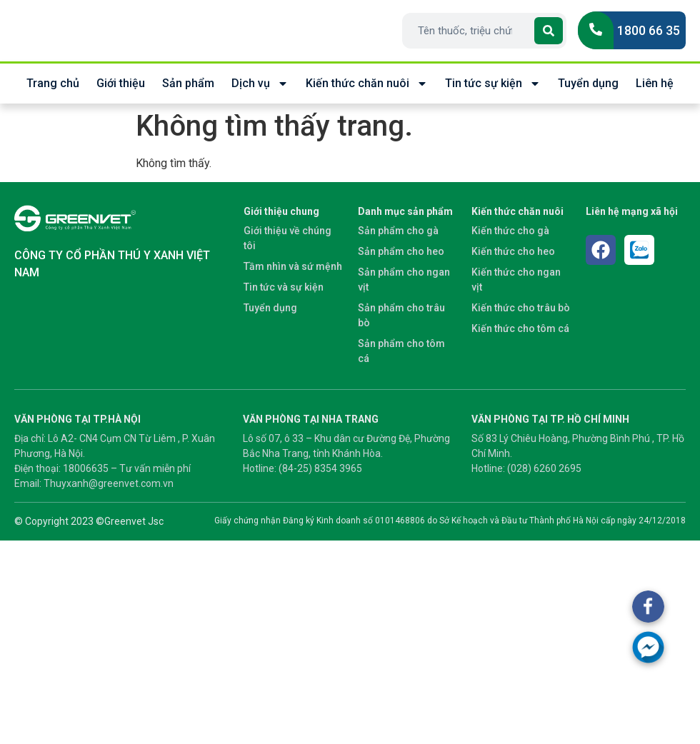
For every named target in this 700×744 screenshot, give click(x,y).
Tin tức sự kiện (493, 84)
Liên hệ (655, 83)
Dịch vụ (260, 84)
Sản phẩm (188, 83)
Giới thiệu (121, 83)
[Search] (549, 31)
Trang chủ (53, 83)
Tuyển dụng (588, 83)
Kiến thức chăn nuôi (367, 84)
